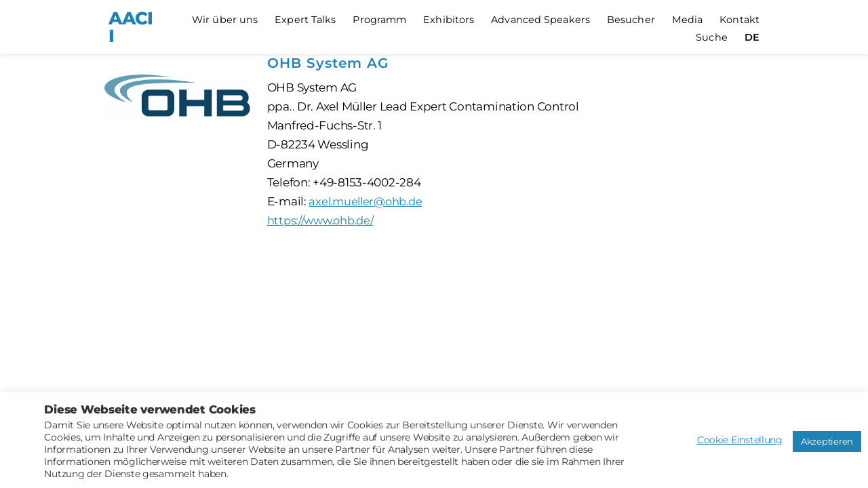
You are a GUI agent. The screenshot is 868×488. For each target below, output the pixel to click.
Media (688, 20)
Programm (379, 20)
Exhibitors (449, 20)
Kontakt (739, 20)
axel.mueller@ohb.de (369, 201)
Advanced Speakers (540, 20)
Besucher (631, 20)
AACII (131, 27)
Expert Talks (305, 20)
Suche (712, 38)
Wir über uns (225, 20)
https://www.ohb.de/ (324, 220)
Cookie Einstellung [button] (740, 440)
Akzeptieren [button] (827, 441)
